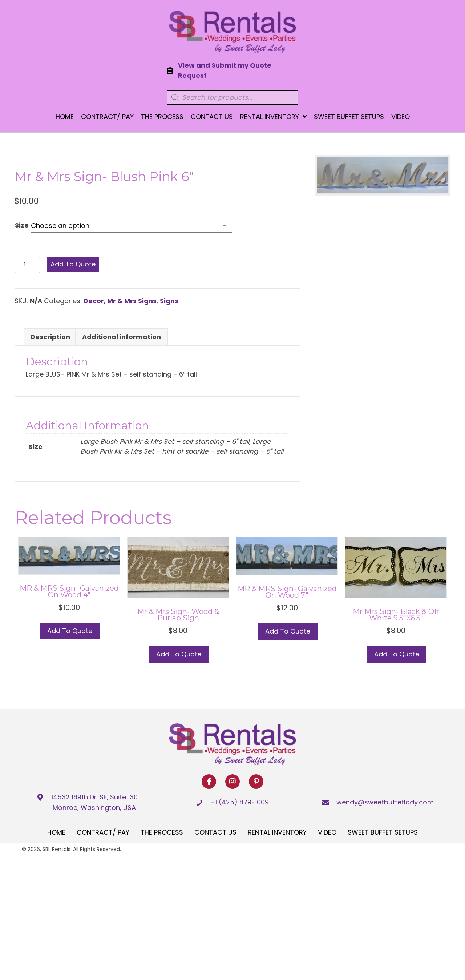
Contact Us (215, 832)
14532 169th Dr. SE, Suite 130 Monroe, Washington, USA (94, 802)
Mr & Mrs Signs (132, 301)
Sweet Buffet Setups (383, 832)
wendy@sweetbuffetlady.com (385, 802)
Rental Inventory (277, 832)
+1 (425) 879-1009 (240, 802)
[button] (209, 782)
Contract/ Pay (103, 832)
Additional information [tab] (122, 337)
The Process (162, 832)
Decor (94, 301)
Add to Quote (73, 264)
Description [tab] (50, 337)
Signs (169, 301)
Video (327, 832)
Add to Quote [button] (70, 631)
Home (56, 832)
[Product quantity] (27, 265)
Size (22, 225)
